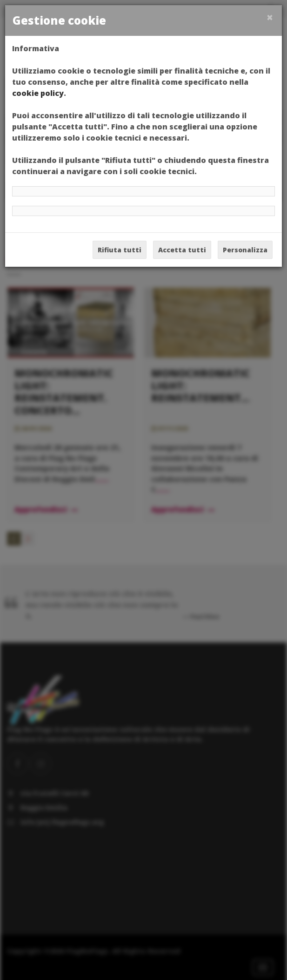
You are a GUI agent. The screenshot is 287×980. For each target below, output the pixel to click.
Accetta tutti (182, 250)
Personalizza (245, 250)
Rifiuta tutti (120, 250)
